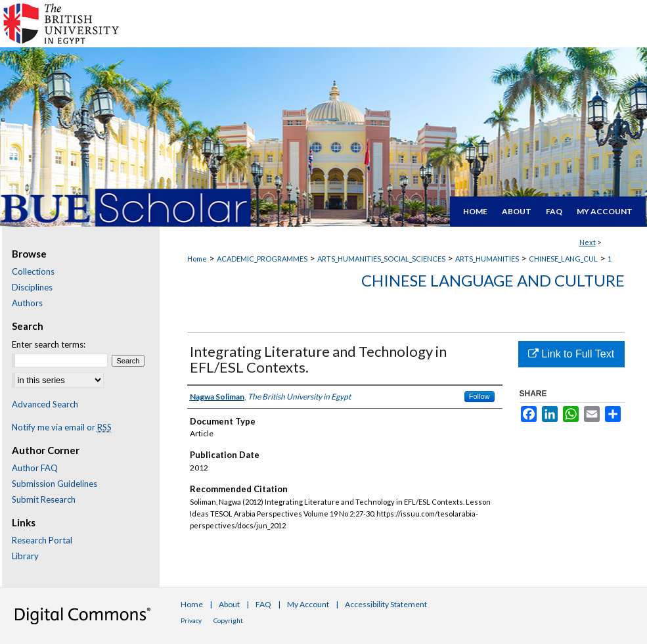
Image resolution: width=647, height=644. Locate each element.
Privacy (191, 620)
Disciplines (32, 287)
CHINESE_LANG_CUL (563, 259)
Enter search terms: (49, 344)
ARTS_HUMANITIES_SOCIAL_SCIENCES (381, 259)
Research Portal (42, 540)
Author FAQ (35, 468)
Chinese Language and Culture (493, 280)
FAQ (263, 604)
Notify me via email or (62, 427)
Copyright (228, 620)
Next (588, 242)
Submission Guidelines (55, 484)
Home (197, 259)
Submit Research (44, 499)
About (229, 604)
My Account (308, 604)
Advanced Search (45, 404)
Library (25, 556)
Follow (480, 396)
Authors (27, 303)
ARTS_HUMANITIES (487, 259)
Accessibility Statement (386, 604)
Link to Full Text (571, 354)
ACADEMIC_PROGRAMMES (262, 259)
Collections (33, 271)
